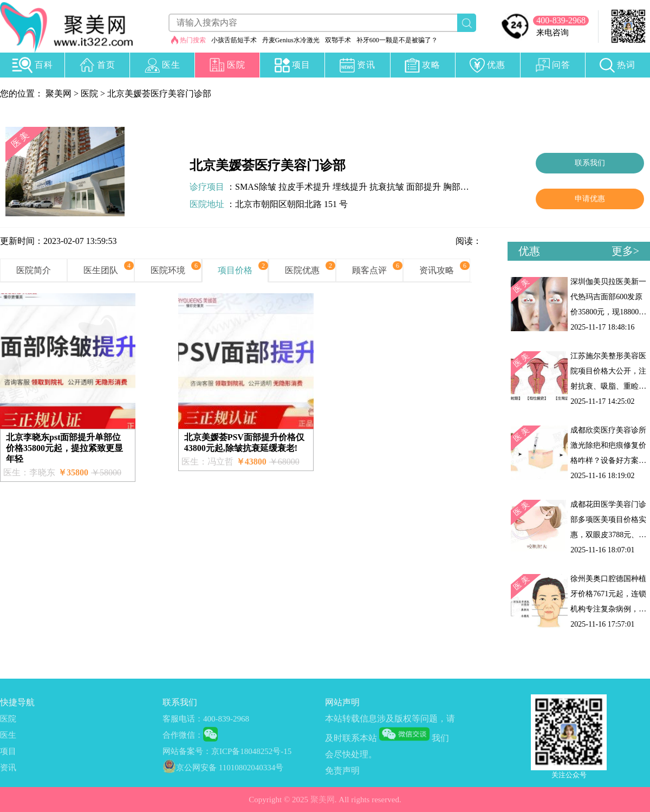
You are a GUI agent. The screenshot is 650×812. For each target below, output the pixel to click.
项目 (8, 751)
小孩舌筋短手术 (234, 40)
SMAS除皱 (256, 187)
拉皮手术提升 (304, 187)
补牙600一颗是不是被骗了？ (397, 40)
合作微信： (183, 735)
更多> (625, 251)
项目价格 (235, 270)
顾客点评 (369, 270)
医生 (8, 735)
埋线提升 (350, 187)
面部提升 (424, 187)
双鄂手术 (338, 40)
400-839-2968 (561, 20)
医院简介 (34, 270)
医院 (89, 94)
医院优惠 (302, 270)
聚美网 (58, 94)
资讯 (8, 768)
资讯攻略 (437, 270)
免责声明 (342, 771)
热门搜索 (193, 40)
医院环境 (168, 270)
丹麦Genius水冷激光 (291, 40)
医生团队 (101, 270)
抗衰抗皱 (387, 187)
